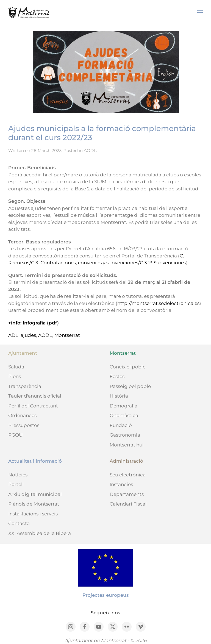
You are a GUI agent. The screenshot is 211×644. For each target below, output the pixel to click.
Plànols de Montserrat (34, 504)
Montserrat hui (127, 445)
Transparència (25, 386)
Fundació (121, 425)
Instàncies (121, 484)
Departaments (127, 494)
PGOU (15, 435)
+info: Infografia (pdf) (34, 323)
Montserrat (67, 335)
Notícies (18, 475)
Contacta (19, 523)
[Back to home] (29, 12)
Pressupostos (24, 425)
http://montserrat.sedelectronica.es (158, 303)
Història (119, 396)
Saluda (16, 367)
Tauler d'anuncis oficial (35, 396)
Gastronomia (125, 435)
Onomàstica (124, 415)
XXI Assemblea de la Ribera (40, 533)
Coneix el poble (128, 367)
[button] (200, 12)
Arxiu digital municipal (35, 494)
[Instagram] (71, 627)
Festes (117, 376)
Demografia (123, 406)
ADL (13, 335)
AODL (90, 150)
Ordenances (22, 415)
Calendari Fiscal (128, 504)
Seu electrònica (128, 475)
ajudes (28, 335)
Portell (16, 484)
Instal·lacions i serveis (33, 514)
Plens (15, 376)
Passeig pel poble (130, 386)
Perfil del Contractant (33, 406)
